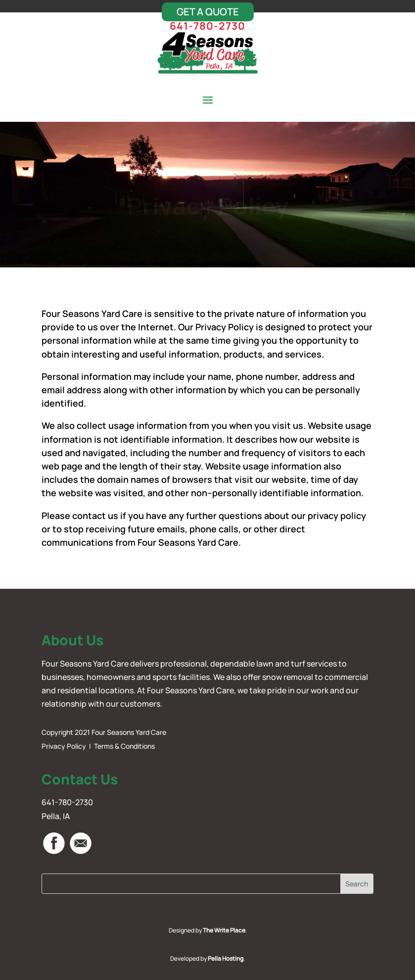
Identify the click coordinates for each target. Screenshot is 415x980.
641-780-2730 (207, 26)
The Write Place (224, 930)
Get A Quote (208, 12)
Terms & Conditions (124, 746)
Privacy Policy (64, 746)
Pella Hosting (226, 958)
